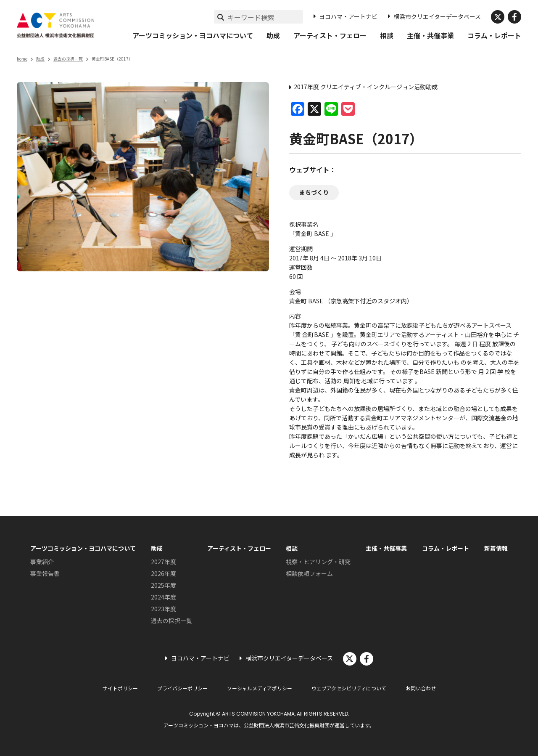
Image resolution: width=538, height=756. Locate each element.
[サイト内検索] (265, 17)
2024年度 (164, 597)
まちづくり (314, 192)
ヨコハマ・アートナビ (348, 16)
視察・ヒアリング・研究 (318, 562)
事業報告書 (45, 573)
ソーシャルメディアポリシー (260, 688)
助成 (273, 35)
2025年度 (164, 585)
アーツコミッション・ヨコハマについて (193, 35)
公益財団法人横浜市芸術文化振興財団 (287, 725)
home (22, 59)
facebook (514, 17)
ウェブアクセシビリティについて (349, 688)
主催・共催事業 (430, 35)
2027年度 (164, 562)
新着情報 (496, 548)
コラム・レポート (494, 35)
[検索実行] (221, 17)
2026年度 (164, 573)
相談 (387, 35)
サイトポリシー (120, 688)
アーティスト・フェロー (330, 35)
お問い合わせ (421, 688)
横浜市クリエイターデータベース (437, 16)
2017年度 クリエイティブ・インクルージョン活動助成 (366, 87)
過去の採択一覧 (68, 59)
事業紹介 (42, 562)
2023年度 (164, 609)
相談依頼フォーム (309, 573)
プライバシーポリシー (182, 688)
